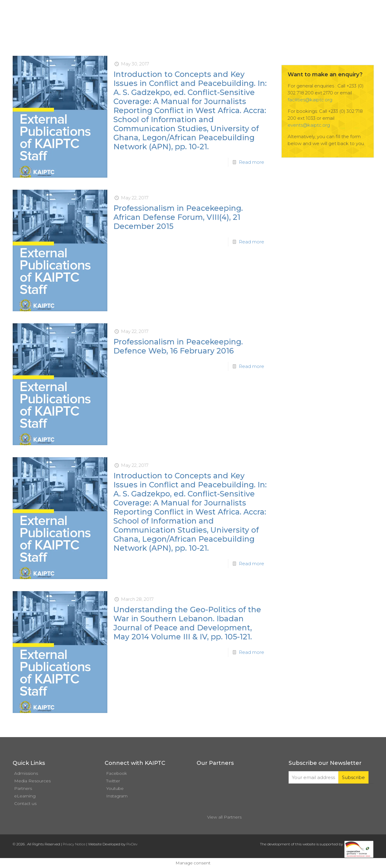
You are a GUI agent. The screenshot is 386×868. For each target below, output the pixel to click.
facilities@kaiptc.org (310, 100)
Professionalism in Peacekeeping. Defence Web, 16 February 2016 (178, 346)
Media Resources (32, 781)
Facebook (117, 773)
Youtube (115, 788)
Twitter (113, 781)
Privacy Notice (74, 844)
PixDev (132, 844)
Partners (23, 788)
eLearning (25, 796)
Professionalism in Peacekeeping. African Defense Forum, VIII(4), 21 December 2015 (178, 217)
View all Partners (224, 817)
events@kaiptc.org (309, 125)
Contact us (25, 803)
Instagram (117, 796)
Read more (252, 162)
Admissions (26, 773)
